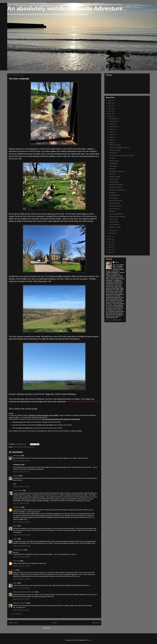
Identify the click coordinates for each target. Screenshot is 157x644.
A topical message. (115, 177)
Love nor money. (114, 209)
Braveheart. (113, 193)
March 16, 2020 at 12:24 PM (22, 588)
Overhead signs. (114, 222)
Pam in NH (17, 561)
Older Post (96, 623)
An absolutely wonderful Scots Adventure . (67, 8)
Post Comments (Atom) (58, 628)
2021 (110, 114)
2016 (110, 244)
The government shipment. (117, 217)
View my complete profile (113, 320)
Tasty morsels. (114, 219)
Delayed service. (114, 161)
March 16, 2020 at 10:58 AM (22, 557)
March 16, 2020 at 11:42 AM (22, 579)
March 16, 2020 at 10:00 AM (22, 522)
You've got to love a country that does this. (122, 155)
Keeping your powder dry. (117, 171)
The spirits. (113, 158)
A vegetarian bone (115, 195)
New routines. (113, 198)
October (112, 124)
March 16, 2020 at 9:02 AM (21, 472)
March (112, 143)
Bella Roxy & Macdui (20, 603)
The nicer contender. (116, 187)
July (111, 132)
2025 (110, 103)
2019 (110, 236)
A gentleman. (113, 166)
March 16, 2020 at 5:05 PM (21, 599)
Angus (15, 539)
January (112, 233)
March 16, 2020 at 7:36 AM (21, 461)
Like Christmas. (114, 182)
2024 (110, 106)
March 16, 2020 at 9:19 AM (21, 503)
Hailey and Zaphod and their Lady (24, 592)
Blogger (89, 640)
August (112, 129)
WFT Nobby (17, 456)
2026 (110, 100)
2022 (110, 111)
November (113, 121)
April (111, 140)
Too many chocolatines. (116, 214)
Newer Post (13, 623)
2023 (110, 108)
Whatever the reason (116, 201)
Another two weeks (115, 150)
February (113, 230)
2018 (110, 239)
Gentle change (114, 179)
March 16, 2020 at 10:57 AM (22, 546)
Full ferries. (113, 169)
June (111, 135)
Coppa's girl (17, 507)
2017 (110, 242)
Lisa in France (18, 490)
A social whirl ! (114, 153)
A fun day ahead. (114, 224)
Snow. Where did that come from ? (120, 148)
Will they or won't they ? (116, 185)
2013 (110, 252)
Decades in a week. (115, 227)
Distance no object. (115, 145)
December (113, 119)
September (113, 127)
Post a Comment (16, 614)
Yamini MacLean (18, 550)
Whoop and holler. (115, 203)
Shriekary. (112, 211)
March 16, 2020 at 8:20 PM (21, 610)
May (111, 137)
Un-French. (113, 174)
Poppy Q (16, 476)
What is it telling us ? (116, 206)
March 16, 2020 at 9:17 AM (21, 487)
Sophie (32, 447)
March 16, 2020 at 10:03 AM (22, 535)
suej (14, 570)
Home (55, 623)
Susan (15, 526)
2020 (110, 116)
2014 (110, 250)
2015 (110, 247)
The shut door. (114, 163)
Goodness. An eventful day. (118, 190)
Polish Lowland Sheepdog (21, 447)
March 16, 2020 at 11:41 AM (22, 566)
